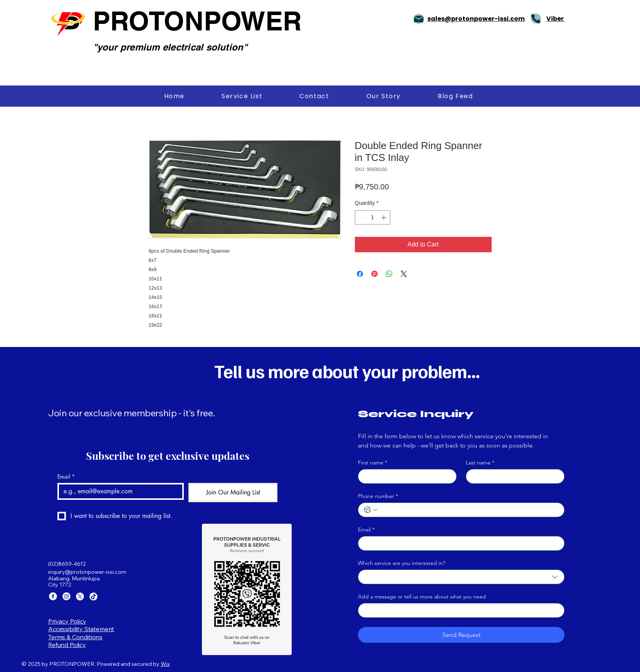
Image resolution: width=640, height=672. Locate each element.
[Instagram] (66, 596)
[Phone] (536, 18)
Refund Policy (67, 645)
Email (66, 477)
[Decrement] (361, 217)
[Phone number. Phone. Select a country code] (371, 510)
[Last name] (513, 476)
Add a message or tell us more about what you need (422, 597)
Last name (480, 463)
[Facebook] (53, 596)
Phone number (378, 496)
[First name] (405, 476)
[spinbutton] (373, 217)
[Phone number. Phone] (469, 510)
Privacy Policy (67, 621)
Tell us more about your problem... (347, 371)
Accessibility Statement (81, 629)
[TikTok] (93, 596)
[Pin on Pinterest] (375, 274)
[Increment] (384, 217)
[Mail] (419, 19)
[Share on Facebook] (360, 274)
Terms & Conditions (75, 637)
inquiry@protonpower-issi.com (87, 572)
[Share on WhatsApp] (389, 274)
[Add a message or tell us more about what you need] (459, 610)
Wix (165, 664)
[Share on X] (404, 274)
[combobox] (461, 577)
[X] (80, 596)
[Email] (118, 491)
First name (373, 463)
